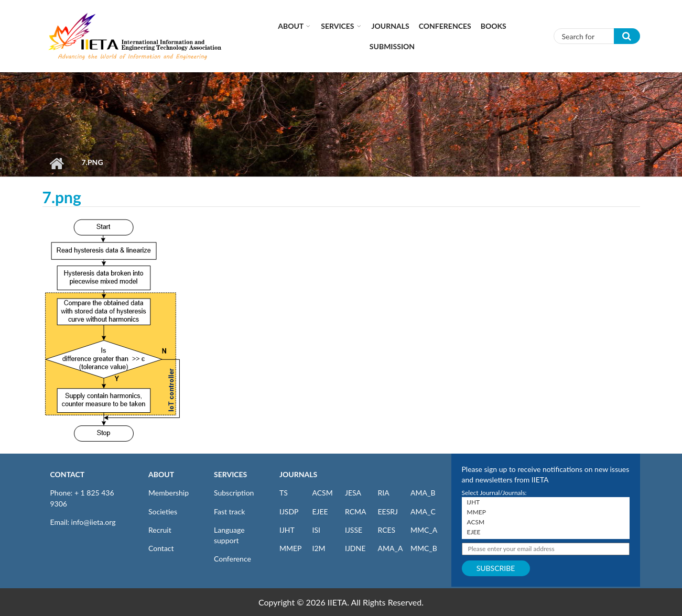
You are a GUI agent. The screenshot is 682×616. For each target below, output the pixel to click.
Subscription (234, 493)
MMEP (291, 548)
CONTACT (68, 474)
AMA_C (423, 511)
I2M (319, 548)
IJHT (287, 530)
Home (57, 163)
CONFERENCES (445, 26)
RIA (384, 493)
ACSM (323, 493)
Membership (169, 493)
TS (284, 493)
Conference (232, 559)
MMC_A (424, 530)
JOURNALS (298, 474)
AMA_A (391, 548)
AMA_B (423, 493)
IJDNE (355, 548)
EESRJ (388, 511)
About (291, 26)
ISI (316, 530)
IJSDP (289, 511)
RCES (387, 530)
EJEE (320, 511)
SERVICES (230, 474)
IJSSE (354, 530)
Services (337, 26)
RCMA (356, 511)
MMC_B (424, 548)
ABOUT (161, 474)
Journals (391, 26)
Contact (161, 548)
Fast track (229, 511)
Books (494, 26)
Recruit (160, 530)
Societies (163, 511)
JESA (353, 493)
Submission (392, 46)
